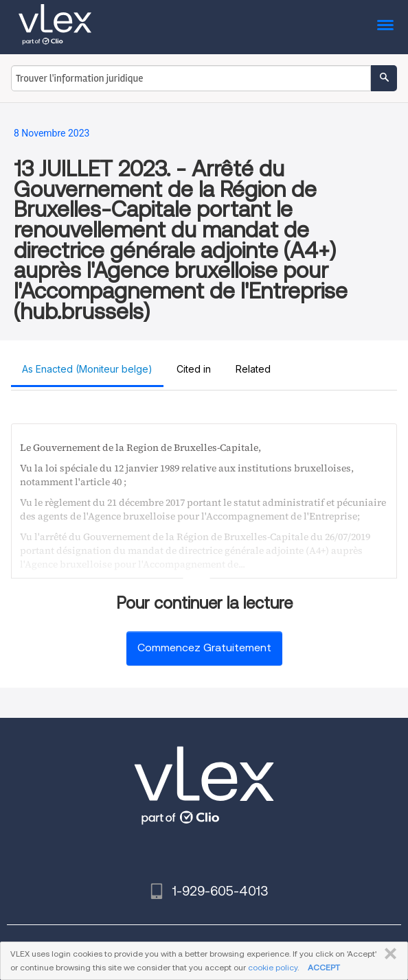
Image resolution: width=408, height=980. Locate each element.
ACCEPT (324, 967)
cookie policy (273, 967)
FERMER (388, 954)
